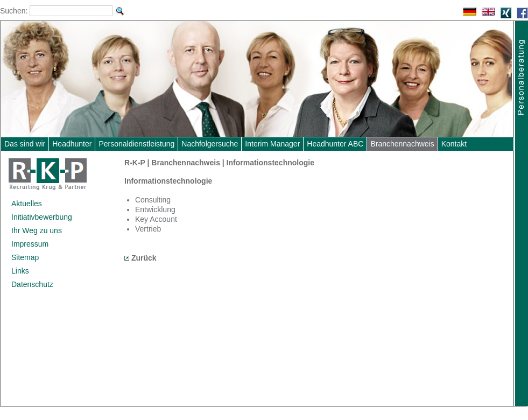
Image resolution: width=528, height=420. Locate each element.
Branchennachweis (402, 144)
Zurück (140, 258)
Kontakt (454, 144)
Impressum (30, 244)
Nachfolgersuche (210, 144)
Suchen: (14, 11)
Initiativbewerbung (42, 217)
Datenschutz (32, 284)
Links (20, 271)
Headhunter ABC (335, 144)
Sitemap (25, 257)
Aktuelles (27, 204)
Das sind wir (25, 144)
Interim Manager (272, 144)
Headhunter (72, 144)
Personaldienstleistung (136, 144)
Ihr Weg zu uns (37, 230)
